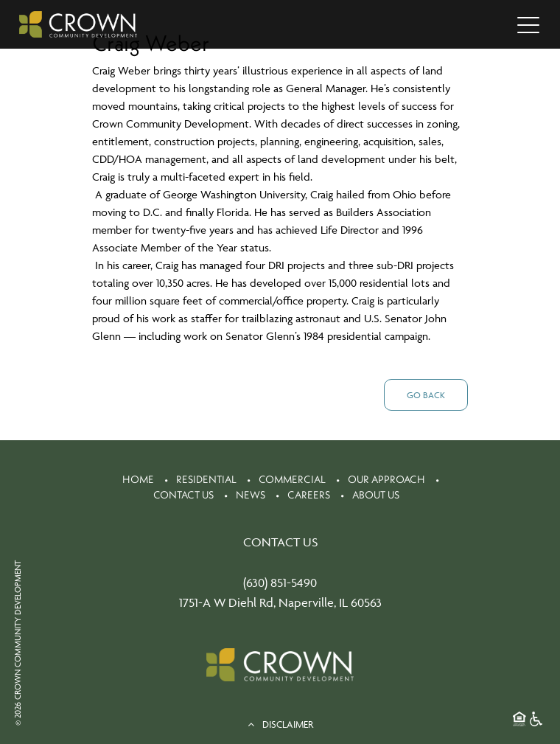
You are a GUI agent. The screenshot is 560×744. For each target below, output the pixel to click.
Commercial (292, 479)
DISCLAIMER (280, 724)
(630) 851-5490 (280, 583)
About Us (376, 495)
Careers (309, 495)
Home (138, 479)
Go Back (426, 395)
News (251, 495)
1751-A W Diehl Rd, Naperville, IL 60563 (280, 602)
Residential (206, 479)
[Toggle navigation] (528, 24)
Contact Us (183, 495)
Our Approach (386, 479)
